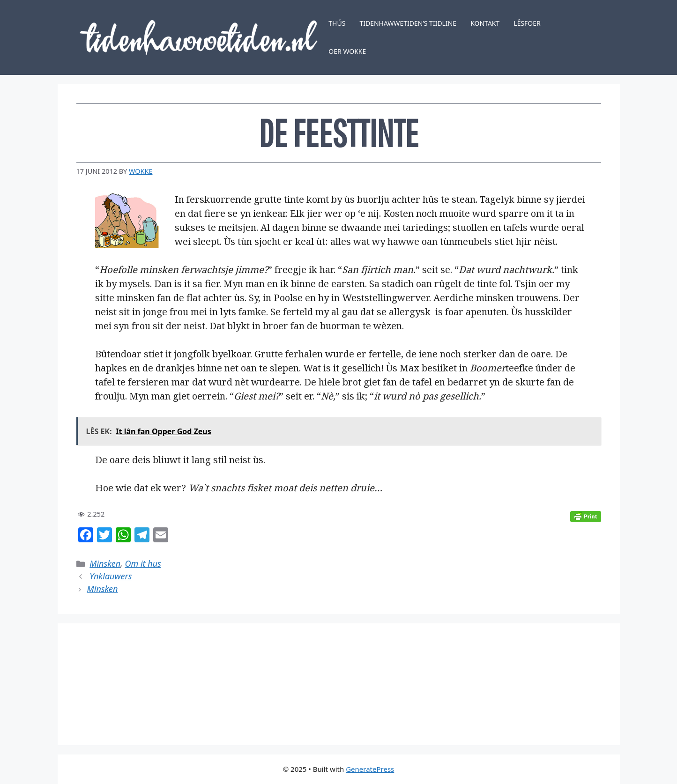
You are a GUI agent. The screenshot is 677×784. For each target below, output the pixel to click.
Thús (337, 23)
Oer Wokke (347, 51)
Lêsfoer (527, 23)
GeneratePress (370, 769)
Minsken (105, 563)
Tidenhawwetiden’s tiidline (408, 23)
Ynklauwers (111, 576)
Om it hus (143, 563)
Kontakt (485, 23)
